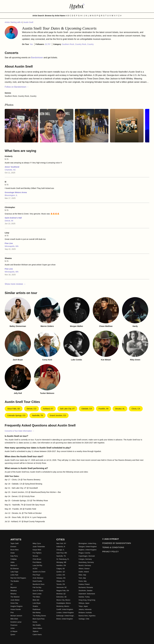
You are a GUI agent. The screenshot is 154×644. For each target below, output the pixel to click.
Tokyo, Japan (83, 606)
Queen (13, 635)
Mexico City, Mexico (63, 600)
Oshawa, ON (61, 578)
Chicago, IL (60, 550)
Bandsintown (37, 58)
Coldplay (14, 559)
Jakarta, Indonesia (85, 609)
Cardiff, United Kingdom (65, 609)
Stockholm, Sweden (86, 591)
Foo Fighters (37, 553)
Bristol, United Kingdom (65, 619)
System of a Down (39, 572)
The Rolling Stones (39, 616)
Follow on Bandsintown (17, 87)
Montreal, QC (61, 594)
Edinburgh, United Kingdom (66, 616)
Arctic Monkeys (38, 578)
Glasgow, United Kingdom (88, 547)
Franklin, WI (104, 409)
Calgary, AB (60, 569)
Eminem (13, 547)
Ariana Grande (16, 609)
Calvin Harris (37, 635)
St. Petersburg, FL (63, 559)
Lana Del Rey (37, 565)
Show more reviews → (15, 284)
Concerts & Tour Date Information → (19, 431)
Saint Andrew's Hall (13, 218)
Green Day (14, 603)
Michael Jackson (16, 616)
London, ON (61, 575)
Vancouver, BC (62, 587)
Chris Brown (37, 559)
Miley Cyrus (37, 543)
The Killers (36, 597)
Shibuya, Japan (84, 603)
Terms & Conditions (113, 547)
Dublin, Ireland (84, 572)
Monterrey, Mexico (63, 606)
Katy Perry (14, 556)
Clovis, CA (136, 409)
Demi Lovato (37, 594)
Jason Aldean (37, 628)
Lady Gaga (14, 572)
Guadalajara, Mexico (64, 603)
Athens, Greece (84, 569)
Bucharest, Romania (86, 587)
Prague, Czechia (84, 553)
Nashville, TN (38, 415)
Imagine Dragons (16, 606)
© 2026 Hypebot (111, 539)
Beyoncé (14, 587)
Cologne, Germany (85, 559)
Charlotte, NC (10, 170)
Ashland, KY (48, 409)
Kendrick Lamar (16, 622)
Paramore (14, 625)
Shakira (35, 606)
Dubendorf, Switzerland (87, 594)
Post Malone (37, 562)
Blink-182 (36, 600)
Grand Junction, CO (58, 415)
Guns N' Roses (38, 591)
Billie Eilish (14, 619)
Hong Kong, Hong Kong (87, 600)
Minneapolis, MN (12, 246)
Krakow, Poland (84, 584)
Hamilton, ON (61, 565)
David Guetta (37, 581)
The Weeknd (15, 597)
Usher (13, 628)
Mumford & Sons (38, 584)
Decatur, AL (120, 409)
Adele (13, 562)
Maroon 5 (14, 565)
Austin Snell (28, 22)
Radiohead (36, 609)
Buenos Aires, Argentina (87, 616)
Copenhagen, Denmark (87, 556)
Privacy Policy (110, 552)
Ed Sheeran (15, 569)
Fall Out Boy (37, 587)
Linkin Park (14, 575)
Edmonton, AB (61, 597)
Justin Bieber (15, 600)
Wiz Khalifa (37, 625)
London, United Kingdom (65, 613)
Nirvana (35, 556)
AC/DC (35, 569)
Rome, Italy (83, 581)
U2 (11, 584)
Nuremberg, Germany (86, 562)
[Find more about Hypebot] (77, 6)
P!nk (12, 613)
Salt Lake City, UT (67, 409)
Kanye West (37, 550)
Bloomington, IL (11, 195)
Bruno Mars (15, 550)
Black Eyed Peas (39, 619)
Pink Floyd (36, 575)
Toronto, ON (61, 584)
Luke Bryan (37, 603)
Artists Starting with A (14, 22)
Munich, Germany (85, 565)
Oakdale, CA (87, 409)
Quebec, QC (61, 572)
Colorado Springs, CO (16, 415)
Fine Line (9, 243)
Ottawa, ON (61, 581)
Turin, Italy (82, 578)
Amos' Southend (12, 167)
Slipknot (35, 631)
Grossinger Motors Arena (16, 192)
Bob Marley (37, 613)
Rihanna (13, 594)
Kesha (35, 622)
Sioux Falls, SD (14, 409)
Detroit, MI (9, 221)
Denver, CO (31, 409)
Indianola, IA (61, 547)
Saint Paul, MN (62, 553)
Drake (13, 553)
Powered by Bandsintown (117, 543)
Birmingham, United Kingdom (88, 543)
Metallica (14, 591)
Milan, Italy (82, 575)
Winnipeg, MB (61, 562)
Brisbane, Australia (85, 613)
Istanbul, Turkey (84, 597)
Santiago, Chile (84, 619)
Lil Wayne (14, 631)
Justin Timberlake (39, 547)
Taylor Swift (14, 543)
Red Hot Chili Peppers (18, 578)
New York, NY (61, 543)
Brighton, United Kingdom (88, 550)
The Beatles (15, 581)
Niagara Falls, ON (63, 591)
